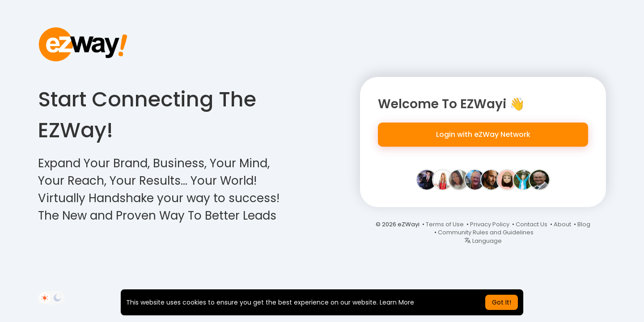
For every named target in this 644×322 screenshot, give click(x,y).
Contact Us (532, 224)
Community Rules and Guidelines (486, 232)
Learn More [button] (397, 302)
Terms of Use (445, 224)
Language (483, 241)
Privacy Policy (490, 224)
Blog (584, 224)
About (562, 224)
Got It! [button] (502, 302)
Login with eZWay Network (483, 134)
